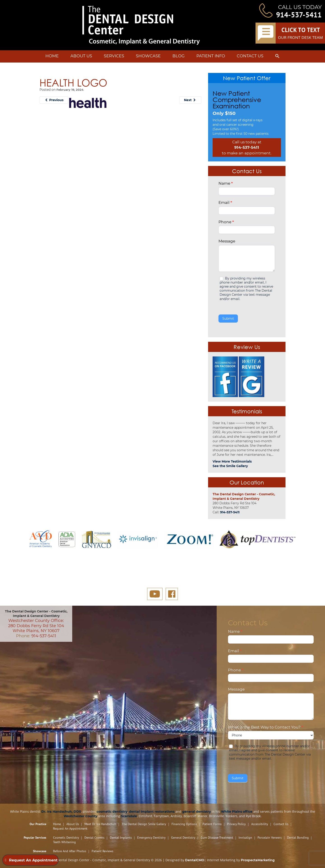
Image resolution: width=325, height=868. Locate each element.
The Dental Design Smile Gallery (144, 824)
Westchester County (80, 816)
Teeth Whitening (64, 842)
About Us (81, 56)
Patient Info (211, 56)
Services (114, 56)
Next (190, 100)
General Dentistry (183, 838)
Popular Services (35, 838)
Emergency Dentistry (151, 838)
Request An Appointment (70, 828)
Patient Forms (212, 824)
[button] (277, 57)
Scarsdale (129, 816)
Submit (228, 319)
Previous (54, 100)
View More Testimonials (232, 461)
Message (227, 241)
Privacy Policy (236, 824)
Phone (226, 222)
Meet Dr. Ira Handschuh (100, 824)
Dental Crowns (94, 838)
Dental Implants (121, 838)
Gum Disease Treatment (217, 838)
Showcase (148, 56)
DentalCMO (195, 860)
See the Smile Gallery (230, 466)
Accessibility (260, 824)
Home (52, 56)
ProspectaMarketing (258, 860)
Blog (179, 56)
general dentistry (196, 812)
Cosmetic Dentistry (66, 838)
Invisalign (245, 838)
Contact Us (250, 56)
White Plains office (237, 812)
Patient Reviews (102, 851)
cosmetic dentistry (112, 812)
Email (225, 202)
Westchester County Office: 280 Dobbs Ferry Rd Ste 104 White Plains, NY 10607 (36, 626)
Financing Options (184, 824)
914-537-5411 (299, 15)
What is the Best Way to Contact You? (266, 727)
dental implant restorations (152, 812)
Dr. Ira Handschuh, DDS (61, 812)
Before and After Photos (70, 851)
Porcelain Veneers (270, 838)
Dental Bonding (298, 838)
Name (226, 183)
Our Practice (38, 824)
